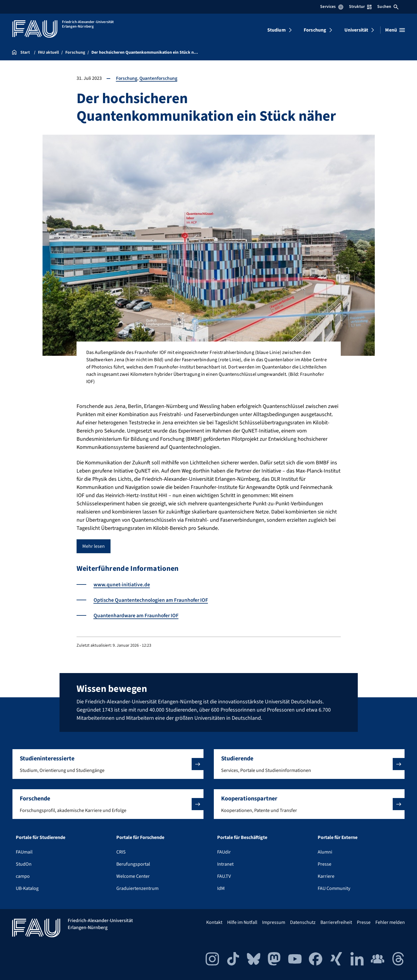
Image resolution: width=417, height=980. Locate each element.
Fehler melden (390, 922)
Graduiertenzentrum (137, 888)
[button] (108, 764)
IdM (221, 888)
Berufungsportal (133, 864)
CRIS (121, 852)
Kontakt (214, 922)
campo (23, 876)
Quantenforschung (160, 78)
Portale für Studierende (41, 837)
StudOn (24, 864)
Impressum (274, 922)
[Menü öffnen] (395, 30)
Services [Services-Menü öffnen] (332, 7)
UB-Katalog (27, 888)
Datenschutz (303, 922)
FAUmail (24, 852)
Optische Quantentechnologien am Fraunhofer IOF (153, 600)
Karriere (326, 876)
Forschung (315, 30)
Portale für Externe (338, 837)
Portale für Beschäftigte (242, 837)
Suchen (388, 7)
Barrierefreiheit (336, 922)
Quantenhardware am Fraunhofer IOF (138, 616)
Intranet (225, 864)
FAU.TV (224, 876)
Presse (325, 864)
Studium (277, 30)
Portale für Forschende (140, 837)
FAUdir (224, 852)
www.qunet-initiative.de (122, 585)
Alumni (325, 852)
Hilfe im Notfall (242, 922)
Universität (356, 30)
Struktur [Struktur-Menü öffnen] (360, 7)
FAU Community (334, 888)
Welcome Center (133, 876)
